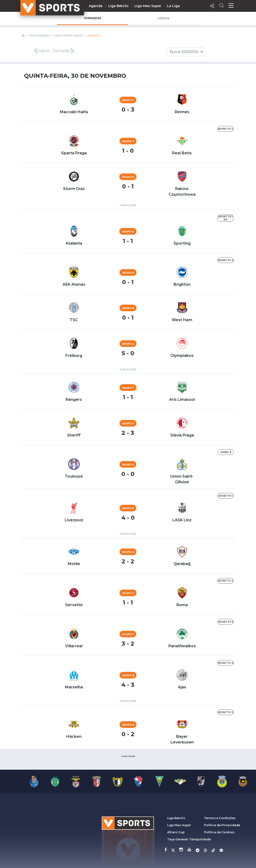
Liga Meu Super (148, 6)
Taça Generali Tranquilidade (189, 839)
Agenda (96, 6)
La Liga (173, 6)
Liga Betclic (118, 6)
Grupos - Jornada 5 (53, 51)
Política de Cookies (219, 832)
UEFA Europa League (69, 36)
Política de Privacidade (222, 825)
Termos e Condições (220, 818)
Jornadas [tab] (92, 18)
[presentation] (23, 51)
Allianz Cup (176, 832)
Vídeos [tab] (163, 18)
